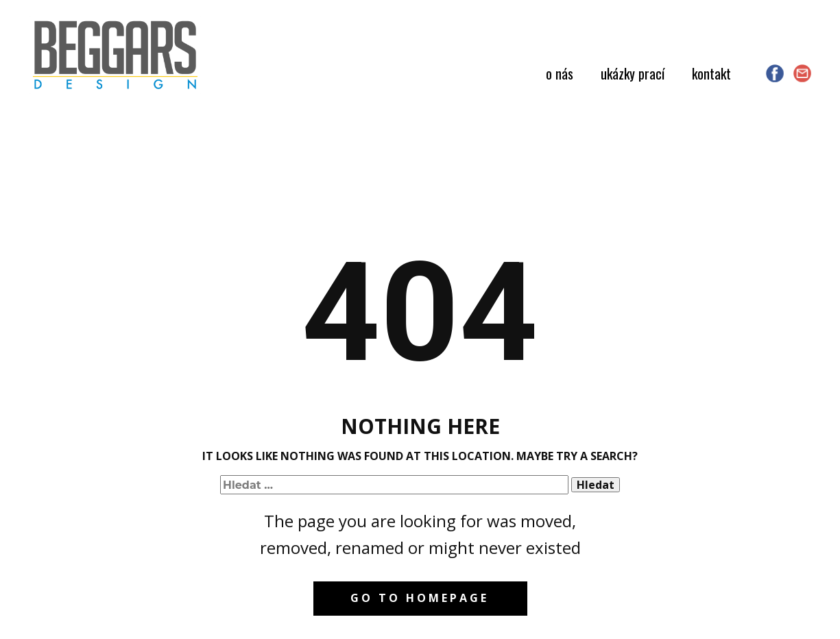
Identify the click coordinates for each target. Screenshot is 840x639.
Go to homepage (420, 598)
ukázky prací (633, 73)
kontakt (711, 73)
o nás (560, 73)
